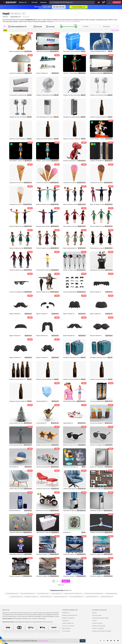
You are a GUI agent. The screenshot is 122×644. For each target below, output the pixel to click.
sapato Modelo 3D (68, 423)
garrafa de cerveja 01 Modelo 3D (18, 401)
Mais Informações (43, 641)
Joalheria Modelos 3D (16, 597)
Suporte (94, 613)
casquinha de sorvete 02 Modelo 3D (100, 183)
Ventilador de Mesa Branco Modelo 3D (46, 95)
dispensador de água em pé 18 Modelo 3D (101, 511)
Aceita (83, 641)
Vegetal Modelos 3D (111, 594)
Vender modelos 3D (68, 623)
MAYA (78, 22)
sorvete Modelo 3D (41, 423)
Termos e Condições (98, 628)
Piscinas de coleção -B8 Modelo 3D (73, 554)
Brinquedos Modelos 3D (31, 597)
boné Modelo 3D (14, 467)
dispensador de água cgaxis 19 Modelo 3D (74, 511)
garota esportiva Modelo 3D (71, 401)
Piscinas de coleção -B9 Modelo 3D (19, 576)
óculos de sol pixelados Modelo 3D (19, 292)
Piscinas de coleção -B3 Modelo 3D (99, 576)
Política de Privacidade (99, 626)
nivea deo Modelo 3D (15, 511)
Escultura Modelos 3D (12, 594)
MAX (54, 22)
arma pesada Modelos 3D (76, 597)
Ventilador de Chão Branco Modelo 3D (100, 95)
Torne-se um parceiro (68, 626)
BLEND (74, 22)
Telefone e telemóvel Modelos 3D (93, 594)
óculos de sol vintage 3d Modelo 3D (100, 445)
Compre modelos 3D (70, 610)
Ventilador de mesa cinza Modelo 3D (73, 95)
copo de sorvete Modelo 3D (71, 467)
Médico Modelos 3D (46, 597)
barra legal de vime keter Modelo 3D (99, 270)
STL (66, 22)
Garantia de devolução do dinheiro (102, 631)
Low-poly (50, 27)
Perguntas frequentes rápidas (100, 618)
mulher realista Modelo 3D (70, 248)
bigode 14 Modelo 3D (42, 314)
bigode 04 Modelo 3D (96, 336)
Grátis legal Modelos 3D (17, 27)
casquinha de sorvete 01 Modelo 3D (19, 204)
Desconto (38, 27)
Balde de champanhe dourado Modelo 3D (20, 51)
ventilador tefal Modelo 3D (97, 161)
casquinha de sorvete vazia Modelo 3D (20, 183)
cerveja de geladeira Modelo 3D (98, 401)
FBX (60, 22)
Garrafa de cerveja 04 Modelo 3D (99, 117)
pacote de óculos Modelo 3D (44, 467)
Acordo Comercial (97, 623)
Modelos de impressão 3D (70, 615)
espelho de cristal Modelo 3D (98, 467)
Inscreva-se (117, 2)
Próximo (66, 581)
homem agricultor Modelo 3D (17, 445)
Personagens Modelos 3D (27, 594)
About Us (6, 610)
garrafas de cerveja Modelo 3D (18, 379)
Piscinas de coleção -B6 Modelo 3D (99, 554)
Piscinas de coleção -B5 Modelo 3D (73, 576)
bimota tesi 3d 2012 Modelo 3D (45, 511)
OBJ (57, 22)
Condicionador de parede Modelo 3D (19, 95)
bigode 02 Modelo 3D (42, 358)
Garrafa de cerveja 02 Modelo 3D (45, 139)
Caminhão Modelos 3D (92, 597)
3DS (63, 22)
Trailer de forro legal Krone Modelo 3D (46, 51)
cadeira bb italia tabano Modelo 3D (72, 489)
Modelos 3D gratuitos (68, 618)
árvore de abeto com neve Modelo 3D (19, 423)
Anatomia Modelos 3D (106, 597)
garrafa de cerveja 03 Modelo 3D (72, 379)
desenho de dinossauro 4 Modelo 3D (73, 161)
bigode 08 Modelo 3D (69, 336)
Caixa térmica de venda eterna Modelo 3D (47, 532)
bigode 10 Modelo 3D (15, 336)
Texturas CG (66, 621)
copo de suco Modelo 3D (97, 423)
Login (109, 2)
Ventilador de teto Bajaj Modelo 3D (99, 532)
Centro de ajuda (97, 615)
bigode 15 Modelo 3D (15, 314)
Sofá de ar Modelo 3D (42, 73)
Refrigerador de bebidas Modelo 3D (72, 117)
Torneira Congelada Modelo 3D (98, 51)
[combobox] (91, 27)
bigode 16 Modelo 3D (96, 292)
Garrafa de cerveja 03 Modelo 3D (18, 139)
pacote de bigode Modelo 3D (71, 292)
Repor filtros (115, 30)
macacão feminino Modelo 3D (44, 226)
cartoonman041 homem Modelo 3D (46, 270)
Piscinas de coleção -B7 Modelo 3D (46, 554)
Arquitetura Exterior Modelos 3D (72, 594)
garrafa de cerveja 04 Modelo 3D (45, 379)
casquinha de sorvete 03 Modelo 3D (73, 183)
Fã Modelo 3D (67, 532)
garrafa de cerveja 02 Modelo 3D (99, 379)
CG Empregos (66, 631)
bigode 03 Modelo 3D (15, 358)
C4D (69, 22)
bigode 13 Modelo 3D (69, 314)
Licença (94, 621)
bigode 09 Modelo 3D (42, 336)
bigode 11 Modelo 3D (95, 314)
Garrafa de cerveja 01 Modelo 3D (72, 139)
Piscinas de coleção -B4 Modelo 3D (46, 576)
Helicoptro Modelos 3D (60, 597)
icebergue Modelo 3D (42, 401)
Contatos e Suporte (99, 610)
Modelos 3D (66, 613)
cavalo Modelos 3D (56, 594)
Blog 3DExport (66, 628)
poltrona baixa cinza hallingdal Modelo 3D (20, 489)
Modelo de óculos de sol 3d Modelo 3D (73, 445)
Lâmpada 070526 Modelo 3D (17, 532)
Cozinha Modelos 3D (42, 594)
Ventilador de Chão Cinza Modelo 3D (19, 117)
